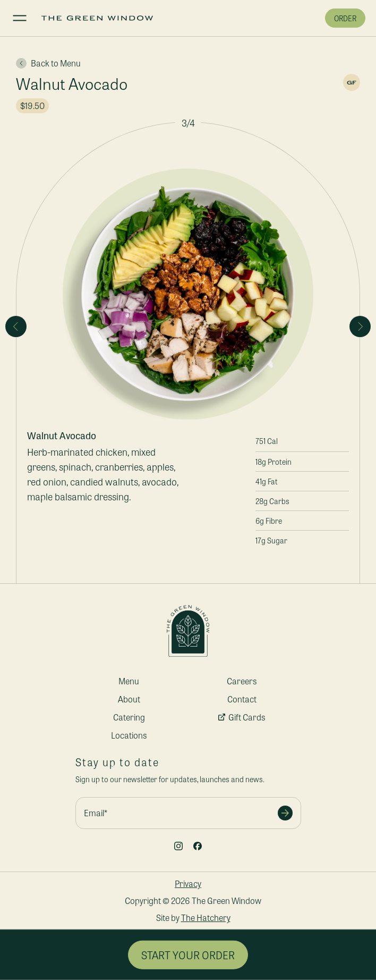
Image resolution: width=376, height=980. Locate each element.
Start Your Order (188, 955)
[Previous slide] (16, 326)
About (129, 699)
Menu (129, 681)
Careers (242, 681)
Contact (242, 699)
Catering (129, 717)
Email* (96, 813)
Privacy (188, 883)
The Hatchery (206, 918)
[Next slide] (360, 326)
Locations (129, 735)
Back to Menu (48, 63)
